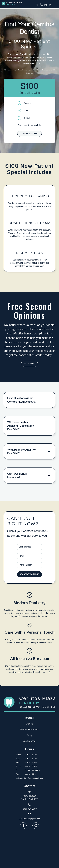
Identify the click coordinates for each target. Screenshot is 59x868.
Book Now (29, 364)
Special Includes (30, 93)
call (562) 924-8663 (30, 134)
